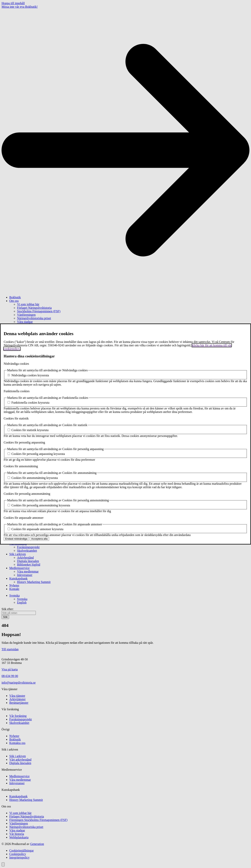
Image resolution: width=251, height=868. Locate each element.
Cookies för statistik (16, 418)
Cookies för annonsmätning (21, 466)
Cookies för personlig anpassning (24, 442)
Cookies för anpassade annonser (24, 518)
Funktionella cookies (17, 391)
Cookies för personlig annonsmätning (27, 494)
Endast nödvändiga (16, 539)
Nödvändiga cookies (16, 364)
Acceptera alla (39, 539)
